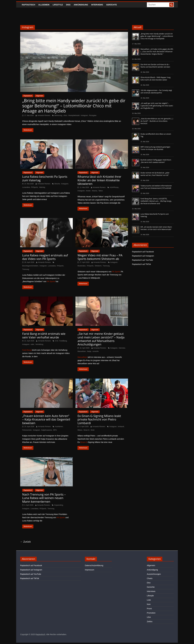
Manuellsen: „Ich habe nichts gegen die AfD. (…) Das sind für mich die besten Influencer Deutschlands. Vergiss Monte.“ (157, 52)
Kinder (88, 191)
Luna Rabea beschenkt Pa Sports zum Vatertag (45, 178)
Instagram (84, 115)
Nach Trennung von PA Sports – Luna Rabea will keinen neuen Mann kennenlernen (44, 498)
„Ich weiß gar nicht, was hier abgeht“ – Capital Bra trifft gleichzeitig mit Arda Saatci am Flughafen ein (157, 106)
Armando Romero (44, 115)
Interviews (97, 5)
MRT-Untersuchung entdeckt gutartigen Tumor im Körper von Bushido (155, 148)
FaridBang (63, 341)
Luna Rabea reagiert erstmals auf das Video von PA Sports (45, 257)
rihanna (94, 191)
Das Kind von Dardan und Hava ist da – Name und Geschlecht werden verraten (155, 66)
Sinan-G (86, 430)
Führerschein (27, 430)
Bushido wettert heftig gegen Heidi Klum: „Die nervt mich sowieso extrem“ (156, 161)
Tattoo (101, 191)
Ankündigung (81, 5)
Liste (149, 600)
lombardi (121, 427)
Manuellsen (82, 351)
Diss (68, 5)
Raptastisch (28, 5)
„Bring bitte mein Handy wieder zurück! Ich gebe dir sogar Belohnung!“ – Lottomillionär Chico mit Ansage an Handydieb (74, 106)
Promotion (151, 613)
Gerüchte (112, 5)
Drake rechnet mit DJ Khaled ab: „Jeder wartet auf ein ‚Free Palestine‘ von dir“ (155, 174)
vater (32, 344)
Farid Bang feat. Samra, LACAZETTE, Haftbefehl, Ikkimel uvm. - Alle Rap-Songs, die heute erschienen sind (156, 201)
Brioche (57, 184)
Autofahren (59, 427)
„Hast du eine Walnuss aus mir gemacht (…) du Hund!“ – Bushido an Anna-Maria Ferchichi (157, 121)
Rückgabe (93, 115)
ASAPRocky (114, 187)
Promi (149, 609)
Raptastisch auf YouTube (142, 260)
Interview (122, 348)
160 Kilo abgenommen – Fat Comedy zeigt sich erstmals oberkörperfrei (156, 92)
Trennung (26, 269)
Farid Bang (27, 350)
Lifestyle (58, 5)
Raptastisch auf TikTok (141, 264)
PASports (34, 187)
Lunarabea (26, 187)
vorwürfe (96, 351)
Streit (93, 430)
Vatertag (42, 187)
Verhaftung (39, 344)
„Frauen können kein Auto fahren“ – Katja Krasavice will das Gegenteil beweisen (46, 419)
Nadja (89, 351)
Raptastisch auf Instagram (143, 256)
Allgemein (44, 5)
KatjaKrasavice (47, 430)
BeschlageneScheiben (30, 266)
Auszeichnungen (154, 574)
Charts (150, 578)
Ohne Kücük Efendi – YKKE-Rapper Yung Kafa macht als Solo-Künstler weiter (155, 79)
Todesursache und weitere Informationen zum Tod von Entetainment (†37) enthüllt (156, 187)
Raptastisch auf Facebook (143, 252)
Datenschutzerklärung (94, 565)
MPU (55, 430)
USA (149, 617)
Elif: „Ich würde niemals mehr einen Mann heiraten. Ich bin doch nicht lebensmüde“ (156, 228)
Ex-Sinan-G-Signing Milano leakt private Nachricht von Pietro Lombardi (99, 419)
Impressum (90, 570)
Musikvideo (82, 266)
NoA (149, 604)
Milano (80, 430)
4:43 (57, 341)
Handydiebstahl (74, 115)
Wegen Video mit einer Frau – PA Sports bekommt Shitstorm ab (100, 257)
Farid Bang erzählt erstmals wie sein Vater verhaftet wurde (44, 335)
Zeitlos (150, 622)
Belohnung (58, 115)
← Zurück (25, 542)
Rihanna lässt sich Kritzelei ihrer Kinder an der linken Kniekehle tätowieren (99, 180)
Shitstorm (98, 266)
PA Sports (51, 281)
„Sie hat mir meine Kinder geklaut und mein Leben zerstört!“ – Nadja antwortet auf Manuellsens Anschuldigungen (101, 339)
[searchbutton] (171, 5)
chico (65, 115)
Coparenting (59, 505)
